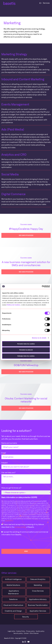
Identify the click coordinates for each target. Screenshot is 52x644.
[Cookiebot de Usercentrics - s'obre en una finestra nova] (42, 287)
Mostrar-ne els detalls (39, 338)
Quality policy (40, 631)
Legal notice (11, 631)
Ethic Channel (34, 633)
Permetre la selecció (26, 350)
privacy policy (9, 521)
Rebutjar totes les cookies (26, 356)
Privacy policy (30, 631)
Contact (26, 633)
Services (46, 3)
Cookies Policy (21, 631)
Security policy (18, 633)
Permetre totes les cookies (26, 344)
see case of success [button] (26, 235)
